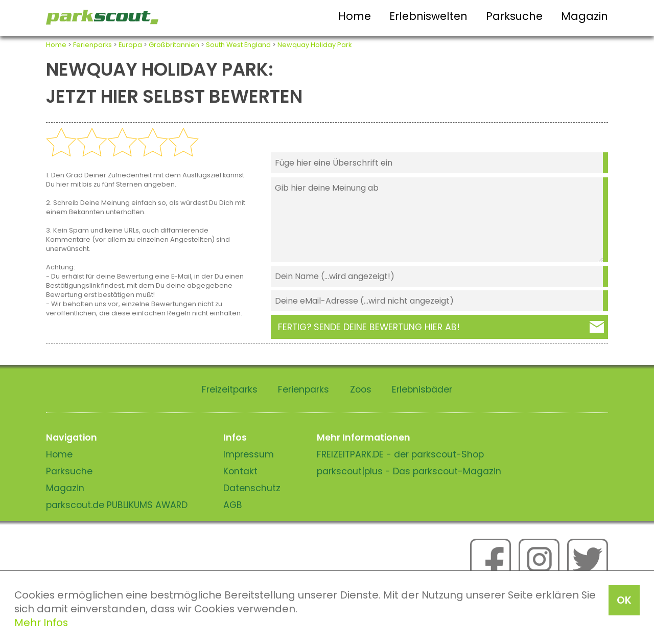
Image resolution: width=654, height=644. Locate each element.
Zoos (361, 389)
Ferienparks (92, 45)
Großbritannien (174, 45)
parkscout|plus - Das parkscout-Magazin (409, 471)
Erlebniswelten (428, 16)
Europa (130, 45)
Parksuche (514, 16)
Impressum (249, 454)
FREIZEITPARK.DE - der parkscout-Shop (400, 454)
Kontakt (240, 471)
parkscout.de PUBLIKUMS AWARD (117, 505)
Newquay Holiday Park (314, 45)
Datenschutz (252, 488)
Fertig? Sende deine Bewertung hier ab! (369, 327)
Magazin (585, 16)
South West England (238, 45)
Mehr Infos (41, 623)
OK (624, 600)
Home (355, 16)
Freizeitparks (230, 389)
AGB (233, 505)
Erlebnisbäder (422, 389)
